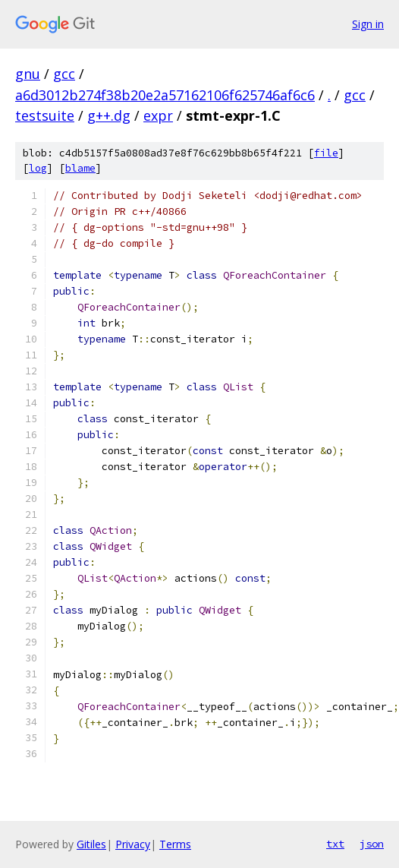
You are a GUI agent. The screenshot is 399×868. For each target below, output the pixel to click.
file (326, 153)
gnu (28, 74)
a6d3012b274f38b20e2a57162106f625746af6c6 (165, 95)
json (372, 844)
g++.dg (109, 115)
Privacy (133, 844)
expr (158, 115)
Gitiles (91, 844)
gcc (64, 74)
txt (335, 844)
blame (80, 168)
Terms (175, 844)
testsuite (45, 115)
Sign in (368, 24)
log (38, 168)
